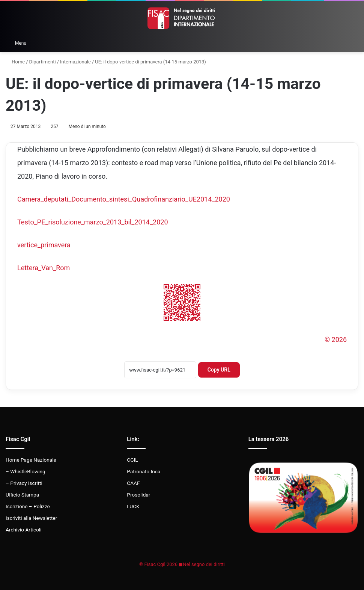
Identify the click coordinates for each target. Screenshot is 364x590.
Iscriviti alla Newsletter (31, 518)
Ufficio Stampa (22, 495)
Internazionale (75, 62)
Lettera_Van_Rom (44, 268)
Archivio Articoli (24, 530)
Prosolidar (138, 495)
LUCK (133, 506)
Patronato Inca (144, 471)
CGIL (132, 460)
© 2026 (336, 339)
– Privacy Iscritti (24, 483)
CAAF (133, 483)
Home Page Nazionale (31, 460)
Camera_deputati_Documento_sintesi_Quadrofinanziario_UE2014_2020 (124, 199)
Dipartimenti (43, 62)
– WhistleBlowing (26, 471)
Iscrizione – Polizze (28, 506)
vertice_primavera (44, 245)
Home (15, 62)
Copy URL (219, 370)
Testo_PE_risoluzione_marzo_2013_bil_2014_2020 (93, 222)
